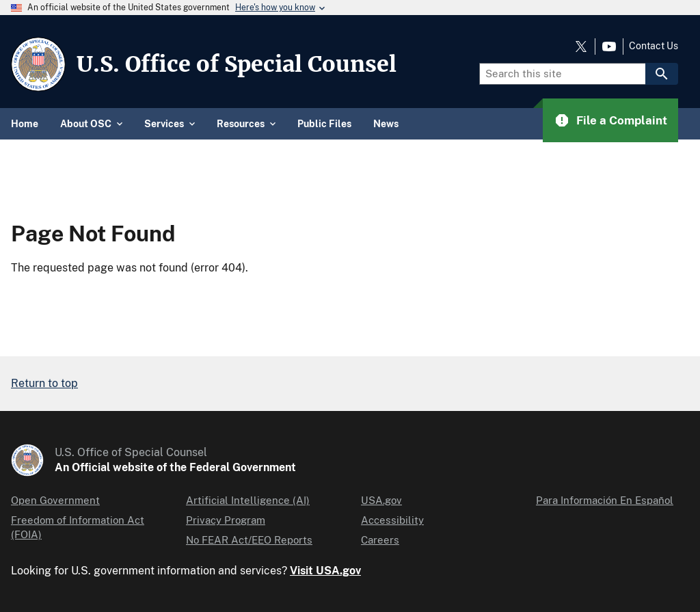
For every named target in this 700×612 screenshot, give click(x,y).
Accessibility (392, 520)
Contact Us (654, 46)
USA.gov (381, 500)
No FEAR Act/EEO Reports (249, 540)
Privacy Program (226, 520)
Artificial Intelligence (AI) (248, 500)
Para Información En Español (605, 500)
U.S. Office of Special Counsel (237, 64)
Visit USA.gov (325, 571)
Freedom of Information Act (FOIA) (78, 527)
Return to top (44, 383)
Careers (380, 540)
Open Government (55, 500)
